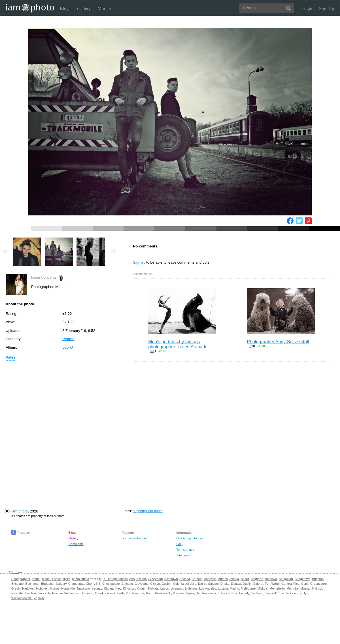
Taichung (257, 593)
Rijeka (190, 593)
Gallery (84, 9)
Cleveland (142, 584)
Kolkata (153, 588)
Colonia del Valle (185, 584)
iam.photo (20, 511)
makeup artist (51, 579)
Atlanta (234, 579)
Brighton (318, 579)
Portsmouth (163, 593)
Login (307, 9)
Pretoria (178, 593)
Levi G (68, 347)
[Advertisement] (54, 429)
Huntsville (68, 588)
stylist (66, 579)
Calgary (61, 584)
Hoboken (42, 588)
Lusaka (223, 588)
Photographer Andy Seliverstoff (278, 342)
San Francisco (206, 593)
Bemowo (271, 579)
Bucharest (33, 584)
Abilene (142, 579)
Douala (236, 584)
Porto (150, 593)
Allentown (171, 579)
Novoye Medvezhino (66, 593)
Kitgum (142, 588)
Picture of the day (135, 538)
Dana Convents (44, 277)
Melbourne (248, 588)
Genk (305, 584)
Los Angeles (208, 588)
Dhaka (225, 584)
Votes (10, 357)
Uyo (305, 593)
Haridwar (28, 588)
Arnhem (197, 579)
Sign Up (327, 9)
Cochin (167, 584)
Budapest (48, 584)
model (36, 579)
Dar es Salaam (208, 584)
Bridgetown (302, 579)
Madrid (235, 588)
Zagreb (39, 598)
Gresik (16, 588)
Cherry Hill (93, 584)
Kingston (129, 588)
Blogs (65, 9)
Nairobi (317, 588)
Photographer (21, 579)
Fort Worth (272, 584)
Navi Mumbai (20, 593)
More (104, 9)
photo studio (80, 579)
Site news (183, 555)
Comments (76, 544)
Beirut (245, 579)
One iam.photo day (189, 538)
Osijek (99, 593)
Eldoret (258, 584)
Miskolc (263, 588)
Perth (120, 593)
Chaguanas (76, 584)
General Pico (290, 584)
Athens (223, 579)
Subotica (224, 593)
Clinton (155, 584)
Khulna (109, 588)
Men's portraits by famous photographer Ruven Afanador (178, 344)
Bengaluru (286, 579)
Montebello (277, 588)
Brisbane (17, 584)
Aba (132, 579)
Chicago (127, 584)
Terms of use (185, 550)
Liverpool (177, 588)
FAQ (179, 544)
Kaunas (97, 588)
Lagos (165, 588)
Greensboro (318, 584)
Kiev (118, 588)
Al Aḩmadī (155, 579)
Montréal (293, 588)
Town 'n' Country (290, 593)
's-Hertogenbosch (116, 579)
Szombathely (240, 593)
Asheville (210, 579)
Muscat (305, 588)
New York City (41, 593)
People (68, 339)
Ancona (185, 579)
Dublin (247, 584)
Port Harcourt (135, 593)
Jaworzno (83, 588)
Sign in (139, 262)
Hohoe (55, 588)
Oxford (110, 593)
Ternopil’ (271, 593)
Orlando (88, 593)
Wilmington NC (22, 598)
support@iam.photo (148, 511)
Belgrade (257, 579)
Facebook (21, 533)
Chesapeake (111, 584)
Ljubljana (191, 588)
